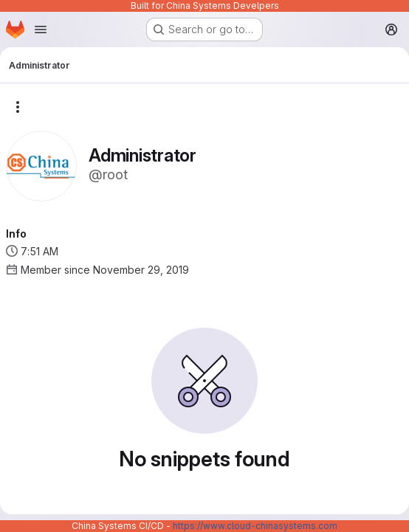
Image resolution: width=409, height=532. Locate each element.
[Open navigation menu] (41, 30)
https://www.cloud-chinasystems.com (255, 526)
